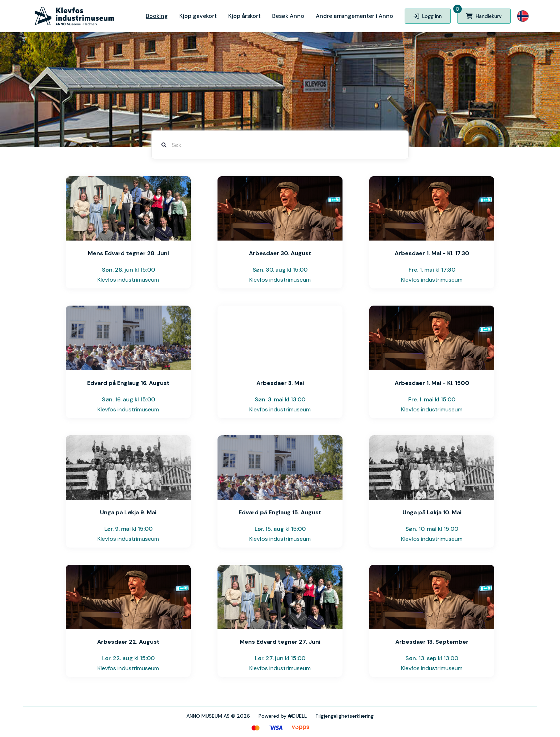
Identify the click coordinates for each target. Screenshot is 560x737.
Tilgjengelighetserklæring (344, 716)
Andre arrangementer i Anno (354, 16)
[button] (523, 16)
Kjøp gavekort (198, 16)
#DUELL (297, 716)
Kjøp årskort (244, 16)
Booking (157, 16)
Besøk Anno (288, 16)
